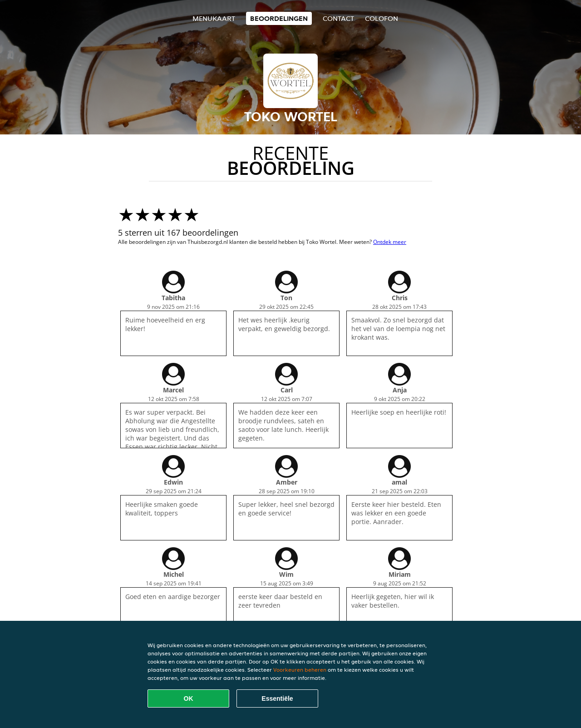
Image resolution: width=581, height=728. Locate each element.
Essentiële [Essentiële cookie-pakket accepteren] (277, 698)
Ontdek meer (390, 242)
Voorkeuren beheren (300, 670)
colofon (382, 18)
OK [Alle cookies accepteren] (189, 698)
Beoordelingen (279, 18)
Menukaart (214, 18)
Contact (338, 18)
